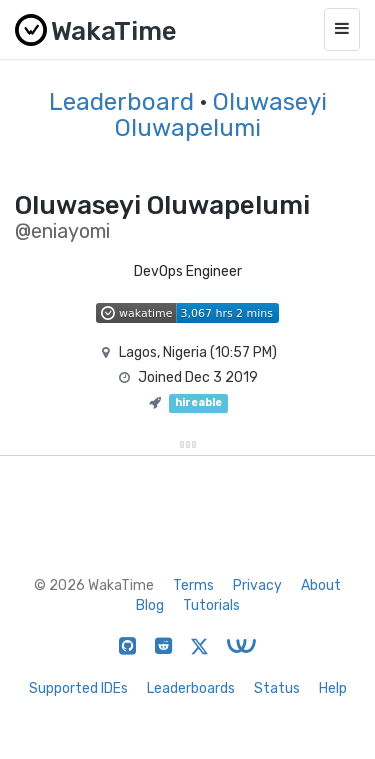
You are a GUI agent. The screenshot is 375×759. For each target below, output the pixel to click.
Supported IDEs (78, 688)
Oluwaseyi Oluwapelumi (221, 115)
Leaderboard (121, 102)
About (321, 585)
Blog (150, 605)
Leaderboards (191, 688)
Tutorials (211, 605)
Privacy (257, 585)
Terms (193, 585)
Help (333, 688)
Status (277, 688)
